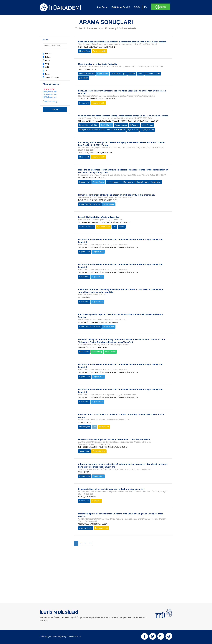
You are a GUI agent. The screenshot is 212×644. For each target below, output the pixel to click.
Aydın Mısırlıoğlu (86, 528)
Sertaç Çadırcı (84, 451)
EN (146, 7)
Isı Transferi (135, 125)
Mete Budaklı (84, 157)
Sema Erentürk (85, 182)
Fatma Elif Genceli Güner (89, 125)
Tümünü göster (49, 89)
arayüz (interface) (147, 130)
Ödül (47, 67)
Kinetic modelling (114, 182)
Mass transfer (129, 182)
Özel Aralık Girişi (50, 101)
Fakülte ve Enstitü (121, 7)
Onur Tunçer (84, 352)
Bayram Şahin (85, 252)
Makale (48, 54)
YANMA (122, 227)
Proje (47, 60)
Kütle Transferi (148, 125)
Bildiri (48, 74)
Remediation (156, 182)
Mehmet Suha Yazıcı (87, 74)
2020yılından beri (50, 97)
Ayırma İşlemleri (121, 125)
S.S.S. (137, 7)
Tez (47, 70)
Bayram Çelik (84, 103)
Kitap (47, 64)
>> (90, 543)
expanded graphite (153, 74)
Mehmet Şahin (85, 51)
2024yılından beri (50, 94)
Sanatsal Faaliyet (52, 77)
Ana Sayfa (102, 7)
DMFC (140, 74)
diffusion (132, 74)
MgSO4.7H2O (133, 130)
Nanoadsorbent (143, 182)
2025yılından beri (50, 92)
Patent (48, 57)
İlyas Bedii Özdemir (87, 227)
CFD (114, 227)
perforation (84, 78)
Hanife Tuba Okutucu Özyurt (90, 204)
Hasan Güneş (84, 277)
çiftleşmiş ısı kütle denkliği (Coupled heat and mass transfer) (102, 130)
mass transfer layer (118, 74)
